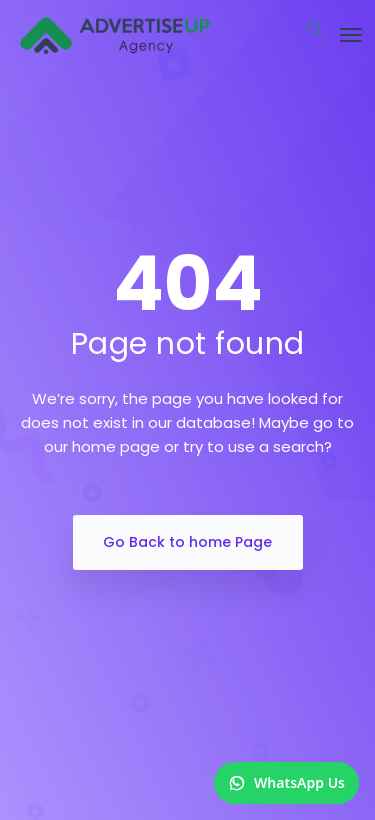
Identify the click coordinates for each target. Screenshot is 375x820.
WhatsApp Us (286, 782)
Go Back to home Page (187, 542)
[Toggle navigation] (351, 35)
